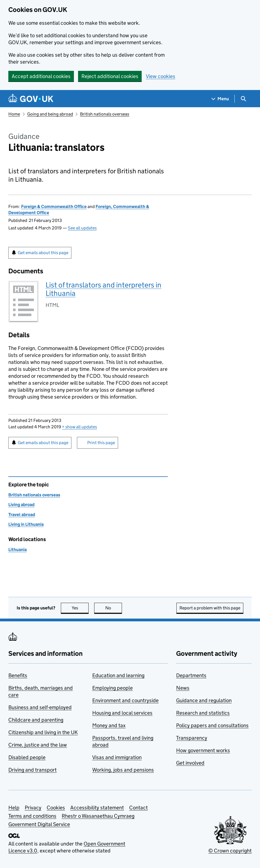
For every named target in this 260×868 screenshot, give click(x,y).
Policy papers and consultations (212, 725)
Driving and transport (32, 770)
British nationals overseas (105, 114)
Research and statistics (203, 713)
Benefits (18, 675)
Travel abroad (22, 515)
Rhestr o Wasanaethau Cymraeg (98, 816)
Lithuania (17, 550)
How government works (203, 750)
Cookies (56, 808)
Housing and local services (122, 713)
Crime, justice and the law (38, 745)
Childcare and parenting (36, 720)
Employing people (112, 688)
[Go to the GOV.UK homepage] (31, 99)
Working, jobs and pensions (123, 770)
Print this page (101, 443)
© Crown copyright (230, 851)
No (114, 608)
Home (14, 114)
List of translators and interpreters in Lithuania (103, 289)
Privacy (33, 808)
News (183, 688)
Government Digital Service (39, 824)
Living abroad (21, 505)
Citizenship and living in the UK (43, 732)
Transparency (192, 738)
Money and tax (109, 725)
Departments (191, 675)
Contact (138, 808)
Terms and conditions (32, 816)
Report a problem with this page (210, 608)
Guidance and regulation (204, 700)
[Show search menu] (243, 99)
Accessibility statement (97, 808)
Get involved (190, 763)
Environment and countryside (125, 700)
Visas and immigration (117, 757)
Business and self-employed (40, 707)
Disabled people (27, 757)
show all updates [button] (79, 427)
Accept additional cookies (41, 76)
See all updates (82, 228)
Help (14, 808)
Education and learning (118, 675)
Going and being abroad (50, 114)
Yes (80, 608)
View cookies (161, 76)
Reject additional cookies (110, 76)
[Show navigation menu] (220, 99)
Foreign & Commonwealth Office (54, 207)
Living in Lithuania (26, 524)
